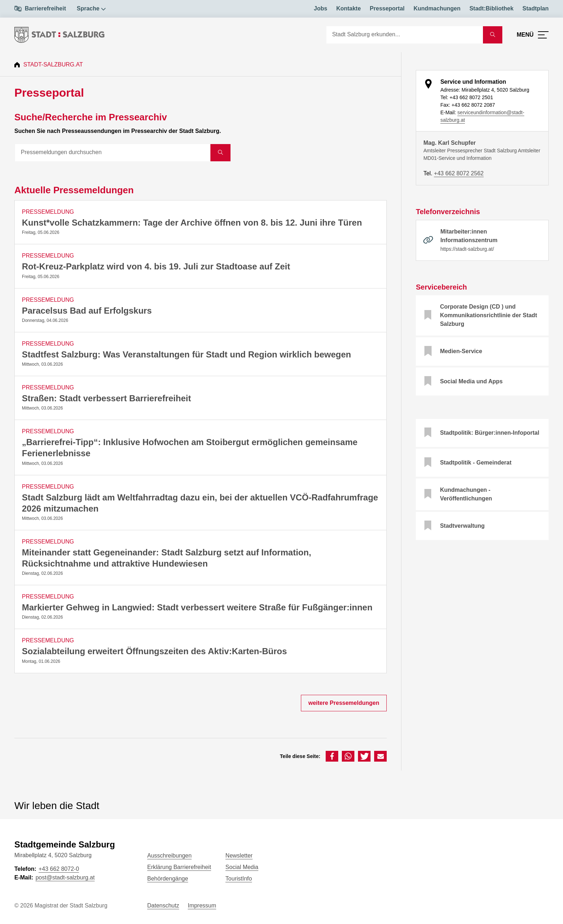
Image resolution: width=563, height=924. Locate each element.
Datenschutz (163, 905)
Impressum (202, 905)
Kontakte (348, 8)
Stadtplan (536, 8)
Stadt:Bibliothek (491, 8)
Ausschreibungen (169, 856)
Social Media (242, 867)
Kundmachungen (437, 8)
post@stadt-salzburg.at (65, 877)
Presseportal (387, 8)
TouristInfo (239, 879)
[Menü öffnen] (533, 35)
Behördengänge (168, 879)
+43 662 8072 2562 (459, 173)
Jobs (320, 8)
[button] (332, 756)
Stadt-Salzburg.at (53, 64)
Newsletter (239, 856)
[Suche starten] (493, 35)
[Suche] (405, 35)
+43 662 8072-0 (59, 869)
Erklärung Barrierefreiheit (179, 867)
